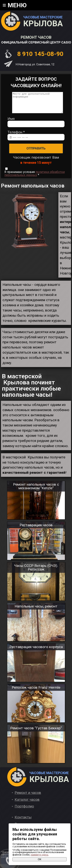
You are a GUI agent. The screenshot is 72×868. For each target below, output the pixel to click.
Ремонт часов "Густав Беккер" (36, 732)
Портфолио (24, 810)
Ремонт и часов (28, 797)
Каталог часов (27, 804)
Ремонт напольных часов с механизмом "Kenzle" (36, 490)
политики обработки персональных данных (35, 177)
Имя (11, 123)
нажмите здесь (40, 855)
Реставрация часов (36, 529)
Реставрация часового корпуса (36, 651)
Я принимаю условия (35, 178)
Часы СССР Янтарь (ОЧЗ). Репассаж (36, 571)
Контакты (23, 821)
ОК (40, 859)
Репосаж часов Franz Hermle (36, 691)
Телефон (16, 136)
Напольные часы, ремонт (36, 610)
